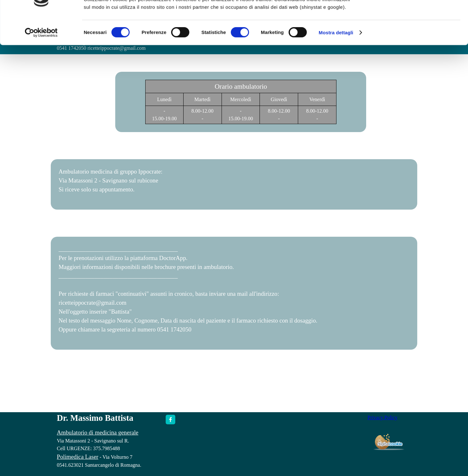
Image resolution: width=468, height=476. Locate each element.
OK (415, 16)
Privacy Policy (382, 417)
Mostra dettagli (336, 57)
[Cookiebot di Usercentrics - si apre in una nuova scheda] (41, 57)
